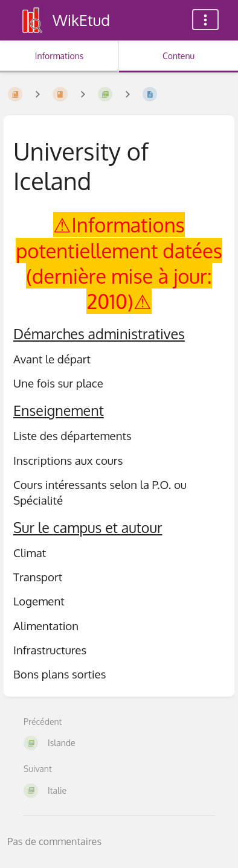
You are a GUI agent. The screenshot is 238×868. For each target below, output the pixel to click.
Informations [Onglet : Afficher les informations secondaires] (59, 56)
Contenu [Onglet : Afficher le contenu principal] (178, 56)
